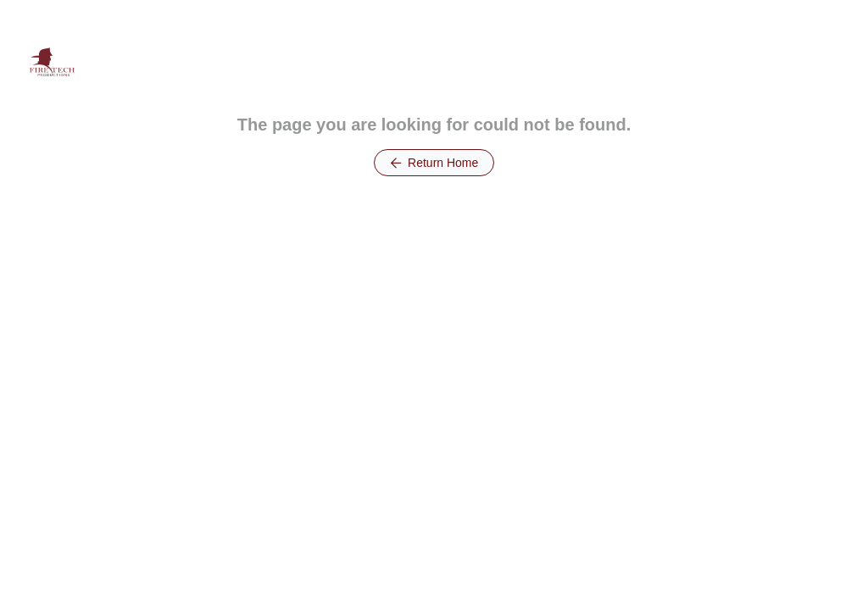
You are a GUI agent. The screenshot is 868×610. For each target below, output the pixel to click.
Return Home (434, 163)
